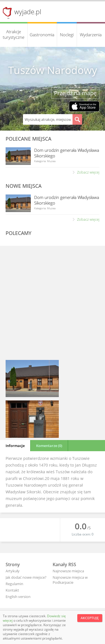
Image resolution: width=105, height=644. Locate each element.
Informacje (15, 446)
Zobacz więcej (88, 172)
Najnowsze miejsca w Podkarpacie (70, 580)
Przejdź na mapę (75, 93)
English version (18, 597)
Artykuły (13, 571)
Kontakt (12, 590)
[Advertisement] (53, 304)
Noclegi (67, 35)
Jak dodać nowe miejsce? (26, 577)
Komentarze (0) (49, 446)
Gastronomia (42, 35)
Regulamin (14, 584)
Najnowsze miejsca (68, 571)
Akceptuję (90, 618)
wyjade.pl (28, 12)
